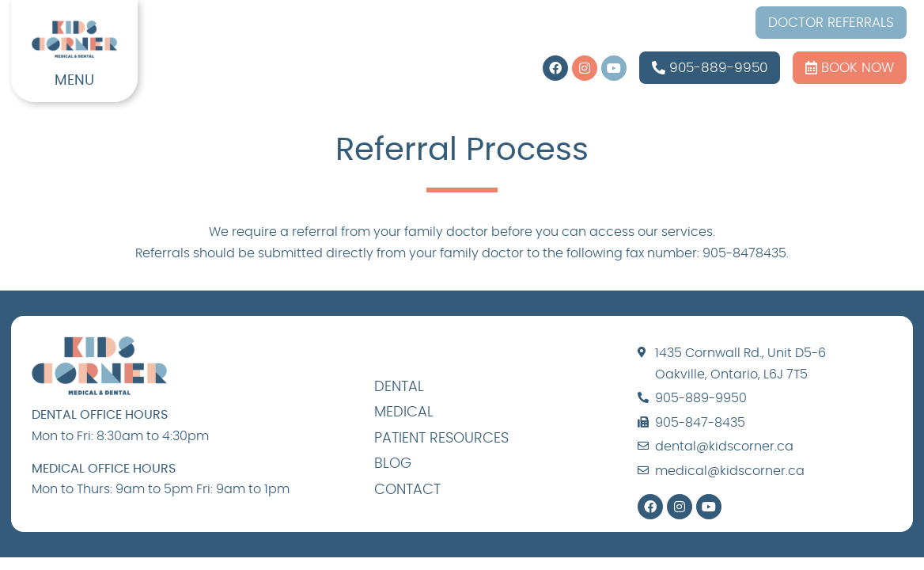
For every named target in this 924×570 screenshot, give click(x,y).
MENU (74, 81)
